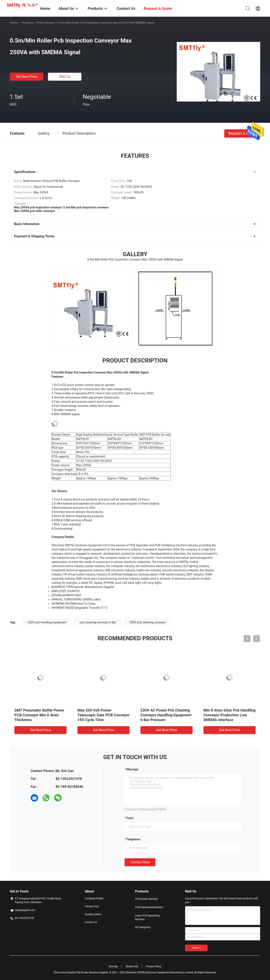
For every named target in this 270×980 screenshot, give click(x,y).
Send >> (196, 948)
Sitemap (113, 966)
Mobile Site (132, 966)
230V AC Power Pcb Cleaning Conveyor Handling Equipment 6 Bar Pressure (166, 715)
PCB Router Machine (146, 899)
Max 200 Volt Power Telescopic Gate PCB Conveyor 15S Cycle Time (103, 715)
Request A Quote (242, 133)
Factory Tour (92, 906)
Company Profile (94, 899)
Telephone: (134, 839)
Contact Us (91, 922)
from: (130, 818)
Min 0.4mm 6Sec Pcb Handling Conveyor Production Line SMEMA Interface (230, 715)
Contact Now (140, 862)
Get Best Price (27, 77)
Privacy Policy (154, 966)
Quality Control (93, 914)
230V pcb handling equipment (47, 622)
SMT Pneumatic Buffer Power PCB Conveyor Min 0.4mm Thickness (39, 715)
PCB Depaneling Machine (149, 907)
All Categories (143, 927)
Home (14, 23)
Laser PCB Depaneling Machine (147, 917)
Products (28, 23)
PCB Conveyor (46, 23)
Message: (133, 769)
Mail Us (65, 77)
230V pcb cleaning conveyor (148, 622)
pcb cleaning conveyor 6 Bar (98, 622)
